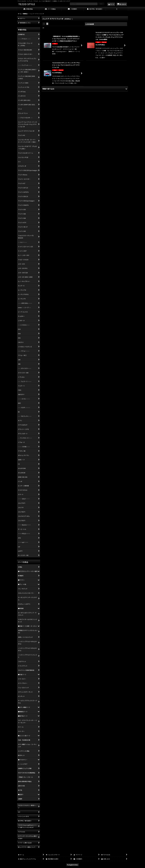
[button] (117, 9)
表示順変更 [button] (90, 24)
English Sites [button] (73, 865)
